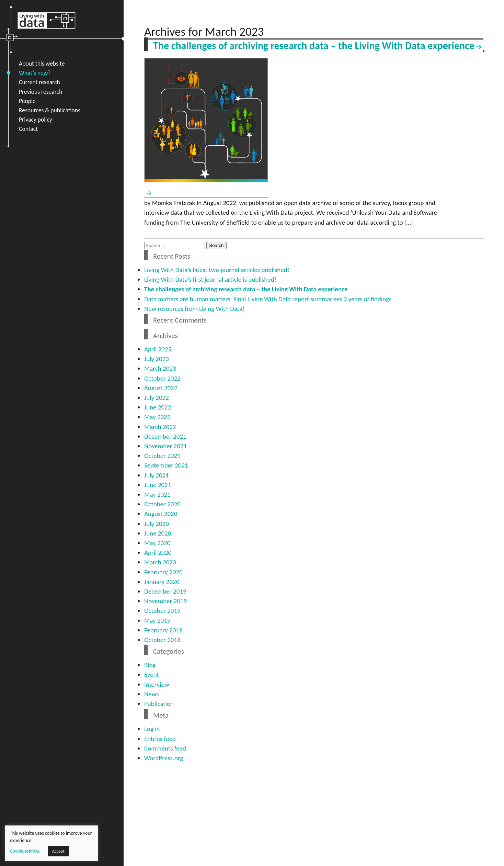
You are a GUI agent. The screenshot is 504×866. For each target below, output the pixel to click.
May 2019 (157, 621)
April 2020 (158, 553)
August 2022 (161, 388)
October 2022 (162, 378)
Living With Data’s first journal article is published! (210, 279)
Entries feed (160, 739)
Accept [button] (58, 851)
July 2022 (157, 398)
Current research (39, 82)
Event (152, 674)
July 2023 (157, 359)
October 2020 (162, 504)
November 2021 (165, 446)
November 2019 (165, 601)
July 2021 (157, 475)
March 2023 (160, 368)
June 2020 (158, 533)
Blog (150, 665)
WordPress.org (164, 758)
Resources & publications (50, 110)
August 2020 (161, 514)
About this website (42, 64)
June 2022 (158, 407)
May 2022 (157, 417)
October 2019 (162, 611)
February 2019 (163, 630)
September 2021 (166, 465)
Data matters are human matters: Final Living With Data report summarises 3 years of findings (268, 299)
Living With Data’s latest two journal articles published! (217, 270)
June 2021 (158, 485)
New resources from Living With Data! (194, 309)
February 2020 (163, 572)
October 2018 (162, 640)
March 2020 (160, 562)
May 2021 (157, 494)
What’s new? (35, 73)
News (151, 694)
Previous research (41, 92)
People (27, 101)
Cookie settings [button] (25, 851)
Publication (159, 704)
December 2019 (165, 591)
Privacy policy (36, 120)
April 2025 (158, 349)
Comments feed (165, 748)
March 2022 (160, 427)
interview (157, 684)
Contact (28, 129)
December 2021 (165, 436)
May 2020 (157, 543)
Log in (152, 729)
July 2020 (157, 524)
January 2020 (162, 582)
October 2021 (162, 456)
